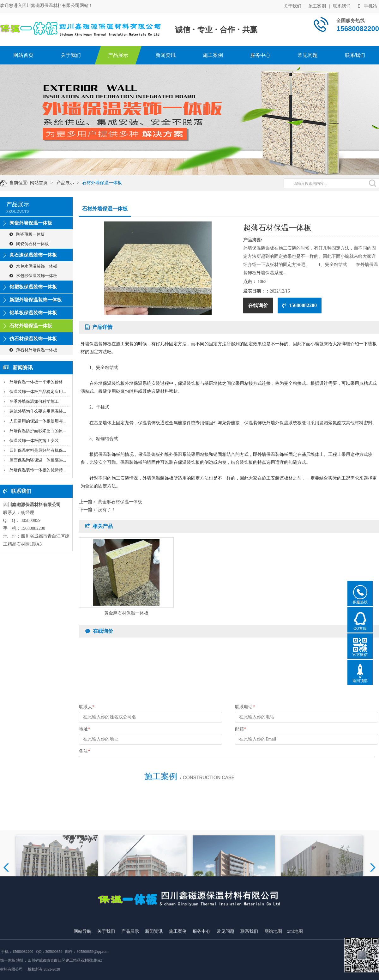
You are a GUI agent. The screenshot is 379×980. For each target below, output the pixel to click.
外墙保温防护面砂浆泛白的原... (38, 431)
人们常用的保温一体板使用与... (38, 421)
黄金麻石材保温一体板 (120, 502)
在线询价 (258, 305)
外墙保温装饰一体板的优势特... (38, 470)
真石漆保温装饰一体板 (33, 255)
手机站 (368, 6)
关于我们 (292, 6)
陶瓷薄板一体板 (27, 234)
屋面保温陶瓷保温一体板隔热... (38, 460)
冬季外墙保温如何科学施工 (34, 401)
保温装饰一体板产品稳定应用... (38, 392)
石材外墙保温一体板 (106, 183)
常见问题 (308, 55)
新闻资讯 (165, 55)
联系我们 (342, 6)
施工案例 (317, 6)
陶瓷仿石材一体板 (29, 244)
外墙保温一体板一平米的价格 (36, 382)
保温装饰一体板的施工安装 (34, 441)
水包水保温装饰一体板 (33, 266)
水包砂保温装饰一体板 (33, 276)
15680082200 (300, 305)
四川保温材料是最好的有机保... (38, 450)
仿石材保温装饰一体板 (33, 339)
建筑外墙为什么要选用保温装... (38, 411)
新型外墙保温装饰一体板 (36, 300)
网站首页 (23, 55)
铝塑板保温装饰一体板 (33, 287)
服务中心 (260, 55)
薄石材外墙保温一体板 (33, 350)
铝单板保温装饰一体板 (33, 313)
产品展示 (118, 55)
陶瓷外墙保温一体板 (31, 223)
